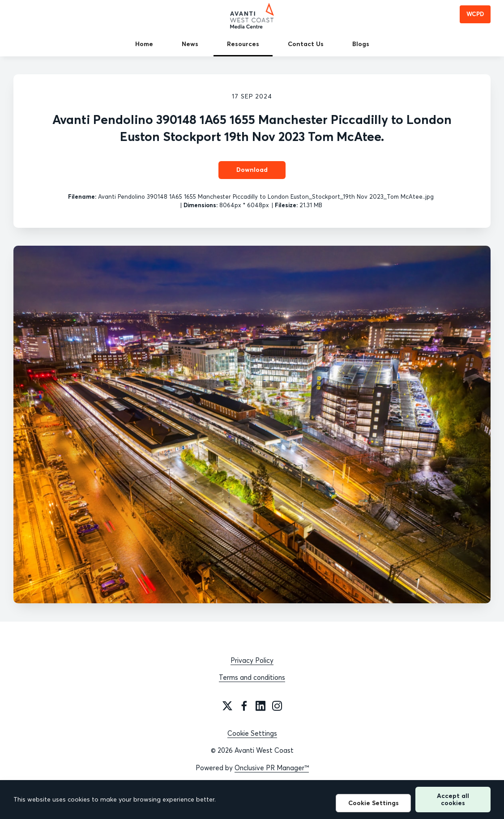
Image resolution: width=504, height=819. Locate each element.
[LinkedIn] (261, 706)
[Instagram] (277, 706)
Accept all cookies (453, 799)
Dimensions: (201, 205)
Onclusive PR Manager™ (272, 768)
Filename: (82, 196)
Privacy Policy (252, 660)
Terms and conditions (252, 677)
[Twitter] (227, 706)
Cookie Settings (252, 733)
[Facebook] (244, 706)
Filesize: (286, 205)
